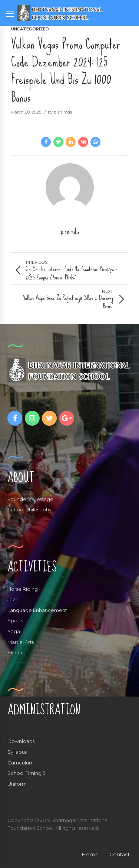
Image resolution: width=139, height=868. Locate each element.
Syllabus (17, 752)
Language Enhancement (37, 610)
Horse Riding (23, 589)
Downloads (21, 741)
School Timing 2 (26, 773)
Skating (16, 652)
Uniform (17, 784)
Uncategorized (30, 29)
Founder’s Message (30, 499)
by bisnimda (60, 112)
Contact (120, 854)
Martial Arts (21, 642)
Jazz (13, 599)
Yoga (14, 631)
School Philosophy (29, 510)
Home (90, 854)
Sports (15, 620)
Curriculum (21, 763)
